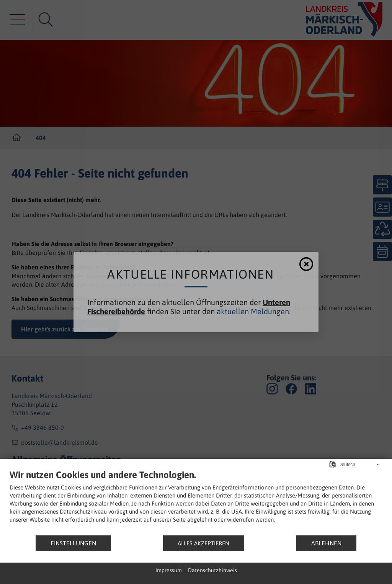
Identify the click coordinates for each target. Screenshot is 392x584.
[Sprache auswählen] (332, 464)
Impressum (169, 570)
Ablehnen (326, 543)
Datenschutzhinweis (212, 570)
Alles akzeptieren (203, 543)
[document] (196, 502)
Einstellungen (73, 543)
